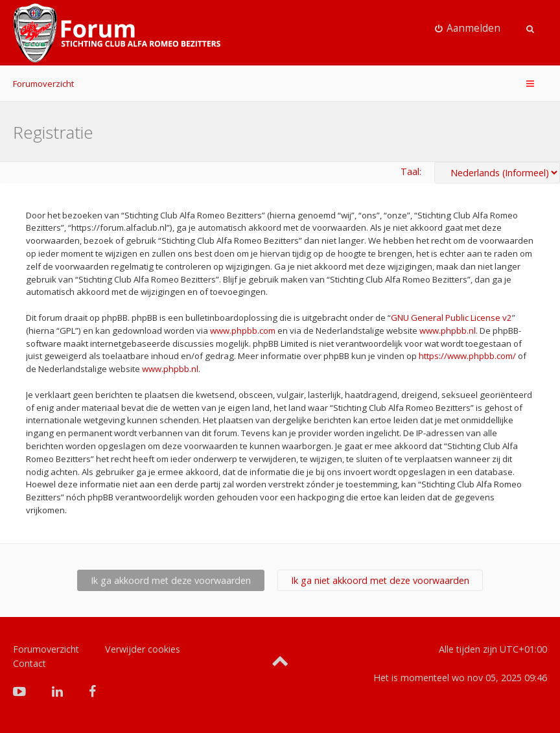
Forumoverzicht (43, 84)
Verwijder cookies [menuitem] (143, 649)
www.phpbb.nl (448, 331)
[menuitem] (468, 29)
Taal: (411, 171)
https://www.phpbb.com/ (467, 356)
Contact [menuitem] (29, 663)
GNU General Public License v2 (451, 318)
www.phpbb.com (243, 331)
